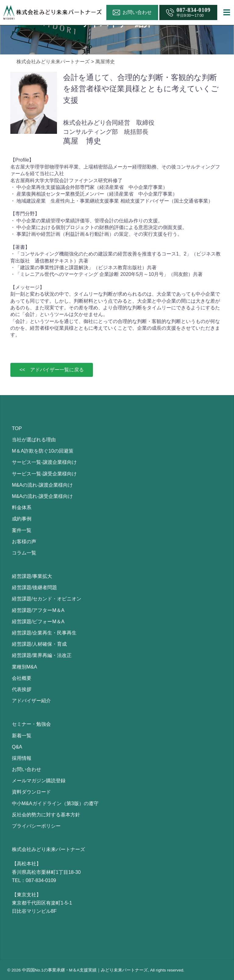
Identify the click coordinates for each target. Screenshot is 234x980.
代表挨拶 (22, 689)
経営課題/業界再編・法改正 (42, 655)
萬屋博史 (105, 62)
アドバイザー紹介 (31, 701)
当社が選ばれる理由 (34, 440)
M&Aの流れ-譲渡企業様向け (42, 485)
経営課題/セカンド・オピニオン (47, 599)
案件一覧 (22, 530)
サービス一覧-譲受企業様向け (44, 474)
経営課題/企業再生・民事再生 (44, 633)
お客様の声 (24, 542)
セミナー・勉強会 (31, 724)
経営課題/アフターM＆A (38, 610)
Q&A (17, 747)
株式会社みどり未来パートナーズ (53, 62)
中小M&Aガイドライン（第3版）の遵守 (55, 803)
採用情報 (22, 758)
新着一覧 (22, 736)
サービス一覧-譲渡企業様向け (44, 462)
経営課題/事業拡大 (32, 576)
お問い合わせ (27, 769)
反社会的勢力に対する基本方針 (46, 815)
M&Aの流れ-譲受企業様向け (42, 496)
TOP (17, 428)
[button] (52, 370)
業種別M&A (25, 667)
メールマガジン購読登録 (39, 781)
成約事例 (22, 519)
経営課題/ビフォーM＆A (38, 622)
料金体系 (22, 507)
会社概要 (22, 678)
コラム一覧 (24, 553)
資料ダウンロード (31, 792)
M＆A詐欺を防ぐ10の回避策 (43, 451)
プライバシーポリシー (36, 826)
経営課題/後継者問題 (34, 587)
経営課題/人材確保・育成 (39, 644)
